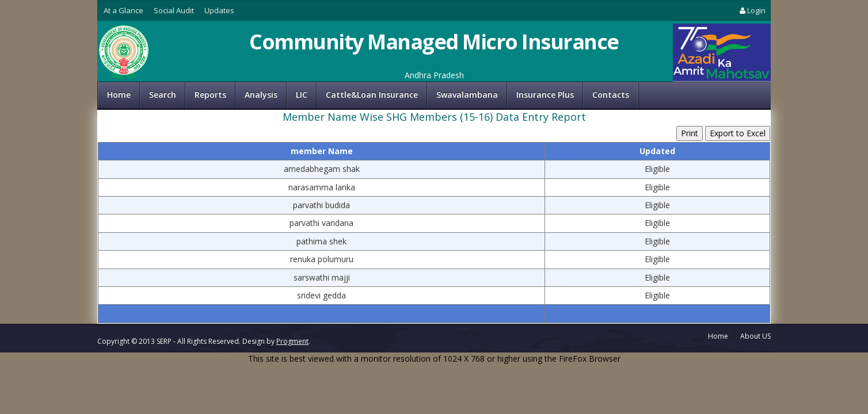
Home (119, 95)
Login (752, 10)
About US (755, 336)
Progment (292, 341)
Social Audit (174, 10)
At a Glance (123, 10)
